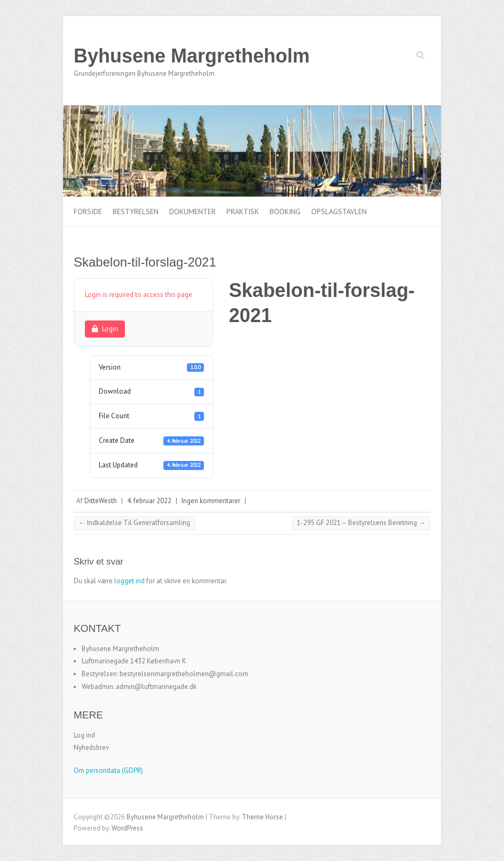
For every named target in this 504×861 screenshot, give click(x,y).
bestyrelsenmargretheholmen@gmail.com (184, 674)
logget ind (129, 581)
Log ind (84, 735)
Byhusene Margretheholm (192, 56)
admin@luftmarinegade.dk (156, 687)
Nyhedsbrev (91, 747)
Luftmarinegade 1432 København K (134, 661)
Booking (285, 212)
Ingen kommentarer (211, 501)
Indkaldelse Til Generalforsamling (134, 523)
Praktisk (243, 212)
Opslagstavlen (339, 212)
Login (105, 329)
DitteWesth (101, 501)
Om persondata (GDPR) (108, 770)
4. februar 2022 (149, 501)
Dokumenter (192, 212)
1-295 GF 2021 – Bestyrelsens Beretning (361, 523)
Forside (88, 212)
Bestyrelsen (136, 212)
